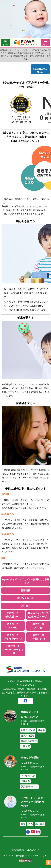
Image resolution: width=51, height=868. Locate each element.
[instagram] (38, 832)
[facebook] (26, 701)
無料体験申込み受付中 (40, 69)
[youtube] (33, 832)
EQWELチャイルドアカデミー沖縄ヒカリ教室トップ (26, 581)
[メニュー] (46, 42)
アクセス (26, 606)
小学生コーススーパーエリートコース (13, 650)
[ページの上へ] (48, 863)
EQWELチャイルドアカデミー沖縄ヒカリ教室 (32, 802)
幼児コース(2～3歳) (38, 626)
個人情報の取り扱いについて (26, 850)
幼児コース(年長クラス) (38, 637)
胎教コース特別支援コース (13, 615)
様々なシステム (26, 598)
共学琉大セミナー (31, 712)
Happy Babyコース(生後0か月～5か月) (38, 615)
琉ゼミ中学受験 (30, 758)
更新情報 (26, 591)
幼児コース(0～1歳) (13, 626)
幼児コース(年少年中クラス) (13, 637)
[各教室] (5, 42)
